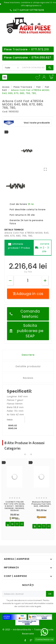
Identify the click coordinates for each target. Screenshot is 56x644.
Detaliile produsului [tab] (28, 366)
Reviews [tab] (28, 378)
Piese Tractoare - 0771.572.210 (26, 49)
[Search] (33, 68)
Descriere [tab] (28, 355)
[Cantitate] (28, 281)
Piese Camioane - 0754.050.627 (28, 58)
